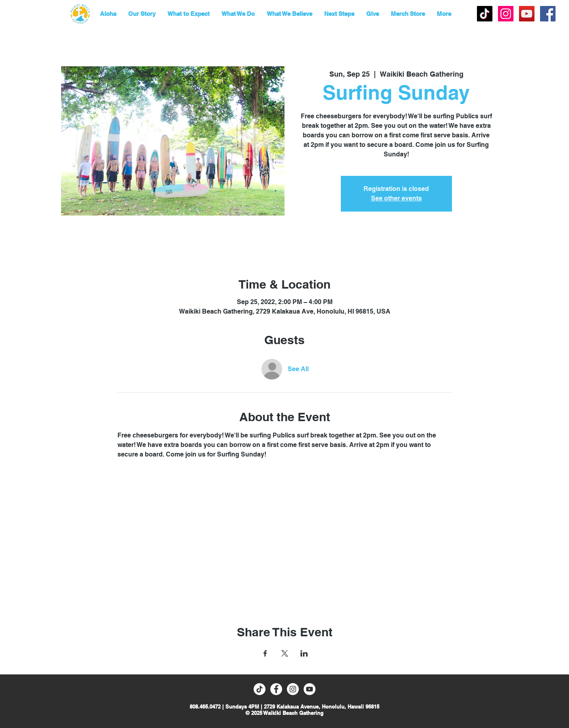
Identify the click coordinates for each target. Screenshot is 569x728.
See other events (396, 198)
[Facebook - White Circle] (276, 689)
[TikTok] (485, 14)
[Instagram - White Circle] (293, 689)
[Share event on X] (285, 653)
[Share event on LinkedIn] (304, 653)
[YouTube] (527, 14)
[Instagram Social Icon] (506, 14)
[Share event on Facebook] (265, 653)
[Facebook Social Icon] (548, 14)
